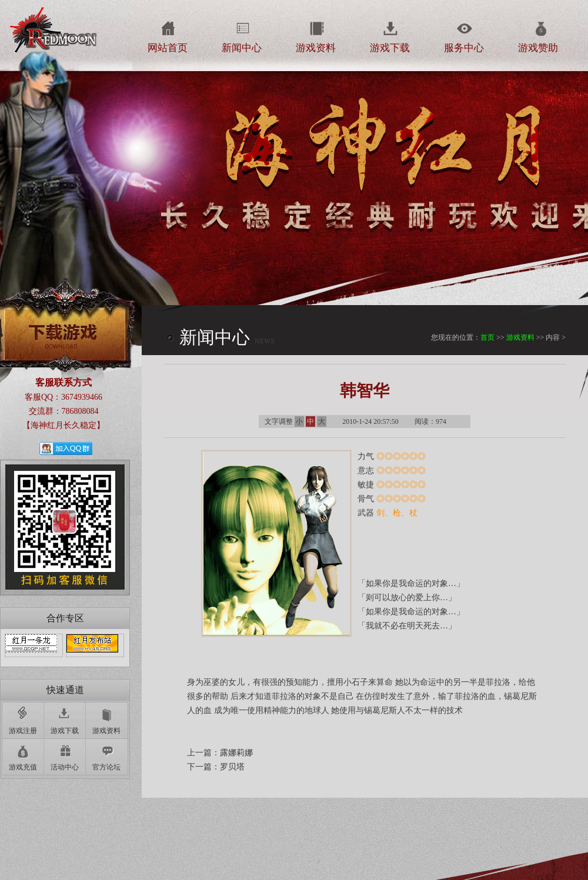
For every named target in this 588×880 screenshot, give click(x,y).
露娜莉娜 (236, 753)
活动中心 (65, 767)
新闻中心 (242, 48)
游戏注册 (23, 731)
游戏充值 (23, 767)
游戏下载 (390, 48)
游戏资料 (316, 48)
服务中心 (464, 48)
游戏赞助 (538, 48)
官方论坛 (106, 767)
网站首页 (168, 48)
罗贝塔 (232, 767)
